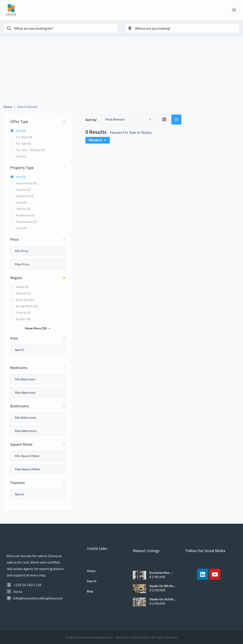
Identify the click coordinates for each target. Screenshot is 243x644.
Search (92, 581)
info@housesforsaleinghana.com (38, 598)
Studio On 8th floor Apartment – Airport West (163, 586)
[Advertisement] (121, 72)
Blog (90, 591)
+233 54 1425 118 (27, 585)
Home (8, 107)
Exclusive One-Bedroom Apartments (160, 573)
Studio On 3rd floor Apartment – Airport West (163, 599)
